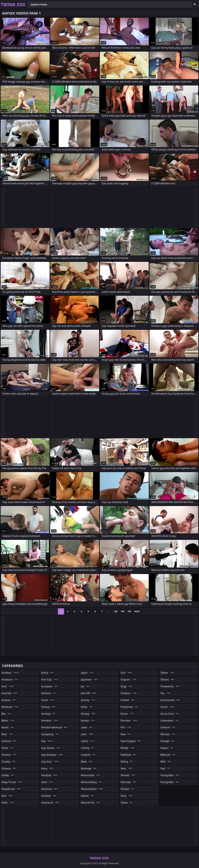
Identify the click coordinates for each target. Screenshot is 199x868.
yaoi (166, 768)
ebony (48, 673)
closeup (9, 768)
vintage (168, 741)
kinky (87, 707)
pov (126, 727)
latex (87, 727)
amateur (10, 673)
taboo (127, 803)
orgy (127, 686)
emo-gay (50, 680)
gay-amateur (52, 755)
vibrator (168, 734)
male (87, 762)
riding (127, 762)
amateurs (10, 680)
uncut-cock (170, 714)
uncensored (170, 700)
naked (88, 796)
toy (166, 693)
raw (126, 734)
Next (137, 611)
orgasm (129, 680)
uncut (167, 707)
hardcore (50, 789)
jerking (88, 700)
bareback (10, 707)
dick (7, 796)
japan (88, 673)
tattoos (168, 680)
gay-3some (51, 748)
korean (88, 721)
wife (166, 762)
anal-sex (10, 693)
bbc (7, 714)
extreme (49, 693)
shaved (128, 775)
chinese (9, 755)
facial (48, 700)
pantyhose (130, 707)
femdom (50, 721)
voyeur (167, 748)
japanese (90, 680)
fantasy (49, 707)
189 (123, 611)
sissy (127, 796)
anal (8, 686)
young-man (170, 775)
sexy (127, 768)
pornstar (129, 721)
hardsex (49, 796)
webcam (168, 755)
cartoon (9, 741)
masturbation (92, 789)
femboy (49, 714)
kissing (88, 714)
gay (47, 741)
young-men (170, 782)
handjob (50, 775)
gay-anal (50, 762)
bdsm (8, 721)
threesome (170, 686)
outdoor (129, 693)
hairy (48, 768)
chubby (9, 762)
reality (128, 748)
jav (85, 686)
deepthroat (12, 789)
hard (48, 782)
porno (128, 714)
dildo (8, 803)
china (8, 748)
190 (129, 611)
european (50, 686)
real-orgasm (131, 741)
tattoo (167, 673)
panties (128, 700)
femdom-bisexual (55, 727)
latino (88, 741)
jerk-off (89, 693)
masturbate (91, 775)
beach (8, 727)
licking (88, 748)
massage (89, 768)
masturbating (92, 782)
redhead (129, 755)
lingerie (89, 755)
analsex (9, 700)
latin (87, 734)
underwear (170, 721)
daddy (8, 775)
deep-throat (12, 782)
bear (8, 734)
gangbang (50, 734)
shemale (129, 782)
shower (128, 789)
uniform (168, 727)
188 (116, 611)
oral (127, 673)
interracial (51, 803)
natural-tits (91, 803)
